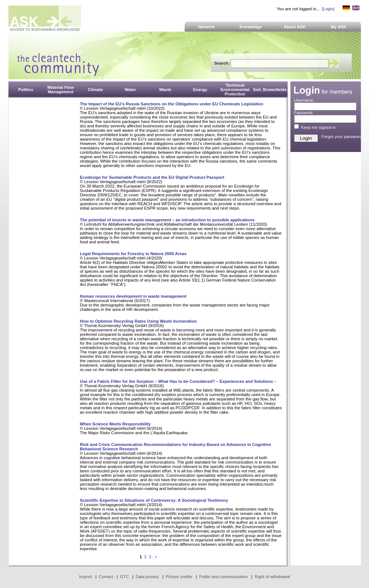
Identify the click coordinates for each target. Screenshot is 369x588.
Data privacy (147, 577)
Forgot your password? (343, 137)
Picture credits (179, 577)
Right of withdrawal (272, 577)
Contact (106, 577)
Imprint (86, 577)
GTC (124, 577)
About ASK (295, 27)
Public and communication (223, 577)
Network (207, 27)
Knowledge (251, 27)
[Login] (328, 9)
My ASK (339, 27)
